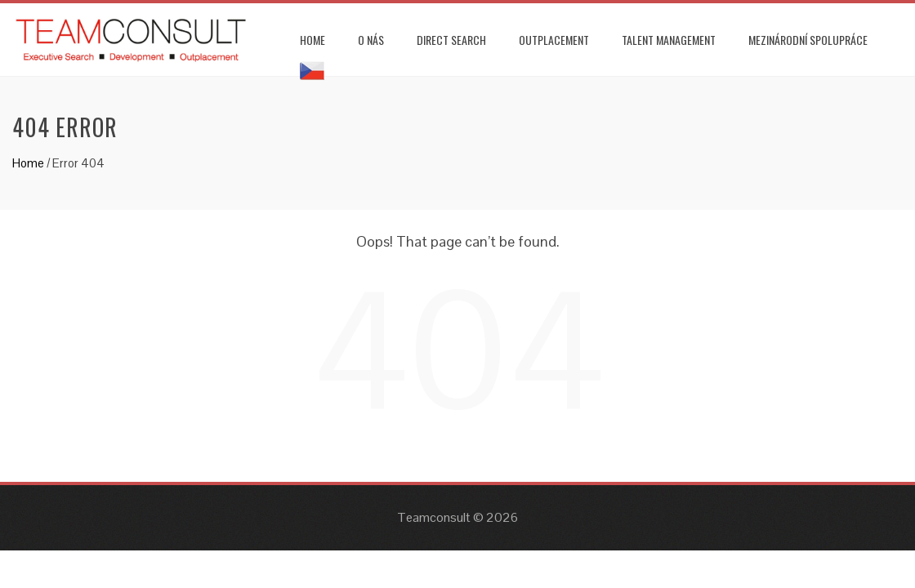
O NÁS (371, 40)
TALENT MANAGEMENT (669, 40)
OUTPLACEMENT (554, 40)
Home (28, 163)
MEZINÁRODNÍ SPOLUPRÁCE (808, 40)
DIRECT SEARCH (451, 40)
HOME (312, 40)
